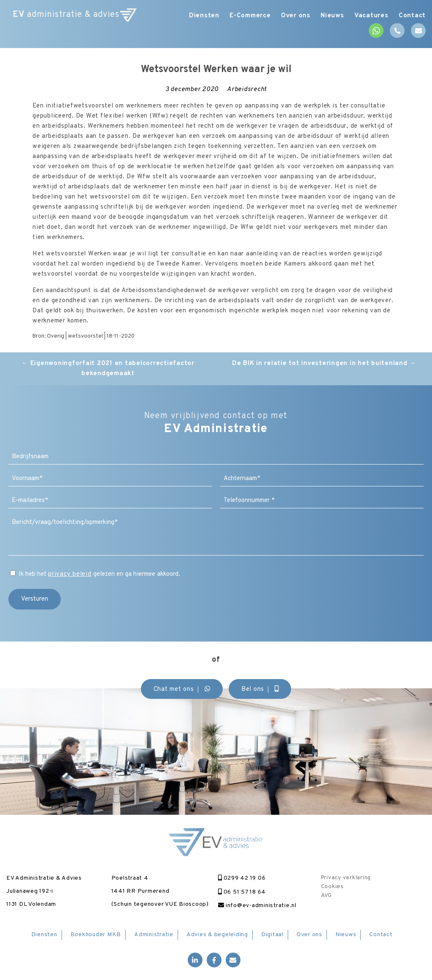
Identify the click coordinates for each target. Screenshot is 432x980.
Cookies (332, 887)
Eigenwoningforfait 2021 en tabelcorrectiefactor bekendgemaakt (108, 369)
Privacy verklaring (346, 878)
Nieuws (328, 16)
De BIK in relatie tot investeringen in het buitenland (324, 364)
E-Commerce (240, 16)
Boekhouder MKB (96, 935)
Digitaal (272, 935)
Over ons (289, 16)
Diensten (192, 16)
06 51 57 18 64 (242, 892)
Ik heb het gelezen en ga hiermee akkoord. (99, 574)
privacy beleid (70, 574)
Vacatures (369, 16)
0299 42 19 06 (242, 878)
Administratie (154, 935)
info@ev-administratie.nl (257, 906)
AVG (327, 896)
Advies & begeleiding (217, 935)
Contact (412, 16)
